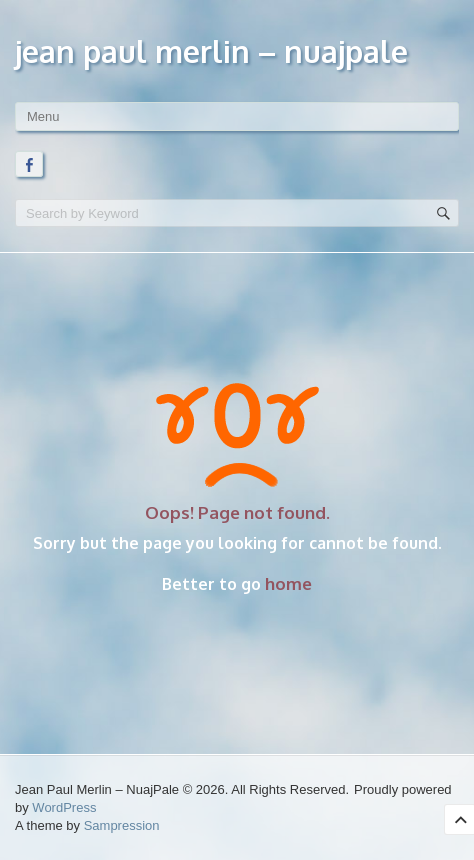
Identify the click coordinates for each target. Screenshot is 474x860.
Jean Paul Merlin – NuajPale (211, 51)
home (288, 583)
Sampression (122, 825)
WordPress (64, 807)
